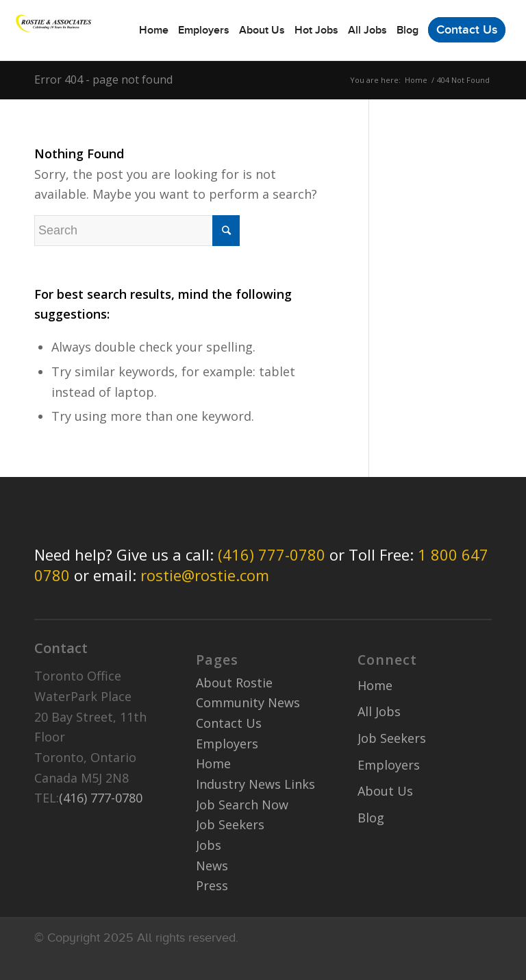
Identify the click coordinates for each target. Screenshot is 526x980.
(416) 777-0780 (272, 554)
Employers (227, 744)
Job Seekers (230, 824)
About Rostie (234, 683)
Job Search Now (242, 805)
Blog (371, 818)
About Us (385, 791)
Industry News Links (255, 784)
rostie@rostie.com (205, 575)
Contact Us (229, 723)
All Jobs (379, 711)
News (212, 866)
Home (416, 80)
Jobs (209, 845)
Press (212, 885)
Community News (248, 702)
